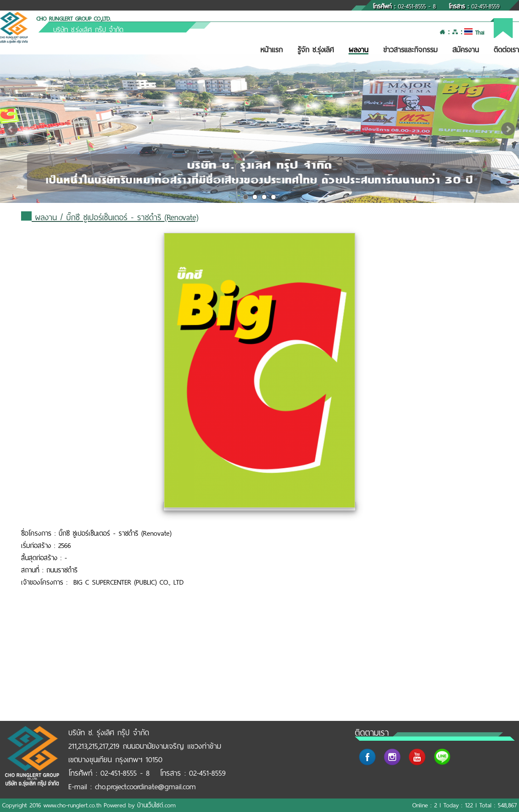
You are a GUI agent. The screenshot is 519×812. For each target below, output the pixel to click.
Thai (474, 33)
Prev (11, 129)
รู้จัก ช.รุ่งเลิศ (316, 50)
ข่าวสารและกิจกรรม (410, 50)
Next (508, 129)
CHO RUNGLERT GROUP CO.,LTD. (73, 19)
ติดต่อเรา (506, 50)
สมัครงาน (466, 50)
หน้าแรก (272, 50)
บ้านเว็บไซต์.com (156, 805)
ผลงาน (358, 50)
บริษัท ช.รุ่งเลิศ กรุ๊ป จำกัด (88, 30)
